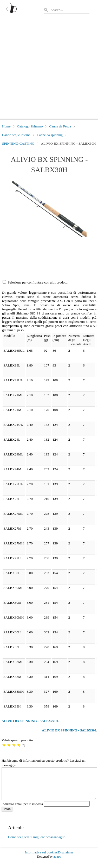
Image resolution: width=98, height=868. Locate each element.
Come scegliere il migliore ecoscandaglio (37, 843)
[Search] (70, 10)
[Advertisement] (49, 68)
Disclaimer (66, 859)
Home (6, 126)
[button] (49, 209)
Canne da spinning (50, 135)
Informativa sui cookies (41, 859)
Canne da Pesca (60, 126)
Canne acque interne (16, 135)
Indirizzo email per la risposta (46, 810)
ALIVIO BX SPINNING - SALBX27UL (30, 721)
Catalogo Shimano (30, 126)
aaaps (57, 863)
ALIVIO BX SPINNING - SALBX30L (69, 730)
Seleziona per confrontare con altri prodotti (38, 282)
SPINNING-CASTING (18, 143)
